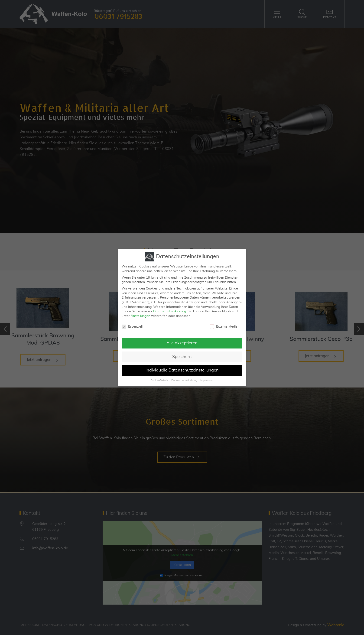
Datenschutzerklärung (170, 310)
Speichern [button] (182, 355)
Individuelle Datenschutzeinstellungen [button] (182, 369)
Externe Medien (224, 325)
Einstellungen (140, 315)
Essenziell (132, 325)
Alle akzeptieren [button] (182, 342)
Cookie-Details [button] (159, 379)
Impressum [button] (207, 379)
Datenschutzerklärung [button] (184, 379)
